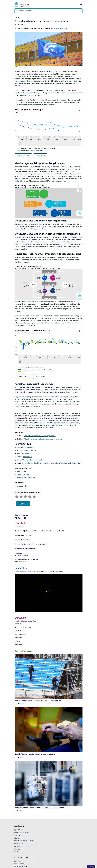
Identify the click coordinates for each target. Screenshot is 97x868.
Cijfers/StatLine (19, 830)
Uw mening (91, 867)
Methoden (17, 849)
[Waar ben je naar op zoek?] (48, 11)
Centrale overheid (20, 864)
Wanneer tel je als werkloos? (32, 460)
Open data (17, 835)
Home (18, 17)
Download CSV (23, 156)
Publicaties (18, 846)
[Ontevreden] (21, 496)
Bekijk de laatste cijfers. (62, 29)
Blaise (16, 852)
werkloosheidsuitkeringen (26, 478)
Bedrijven (17, 861)
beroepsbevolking (23, 475)
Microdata (17, 838)
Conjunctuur (27, 457)
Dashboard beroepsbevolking (27, 451)
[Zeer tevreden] (34, 496)
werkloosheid (22, 472)
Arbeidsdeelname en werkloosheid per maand (40, 436)
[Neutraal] (25, 496)
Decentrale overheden (21, 867)
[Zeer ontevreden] (17, 496)
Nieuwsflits (26, 454)
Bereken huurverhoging (22, 833)
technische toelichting (47, 428)
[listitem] (16, 518)
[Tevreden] (30, 496)
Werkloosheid (22, 486)
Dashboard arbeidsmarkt (26, 447)
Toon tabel (40, 156)
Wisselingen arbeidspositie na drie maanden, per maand (43, 439)
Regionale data (19, 844)
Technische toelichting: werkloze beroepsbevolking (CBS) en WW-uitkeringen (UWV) (53, 463)
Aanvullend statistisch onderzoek (24, 841)
